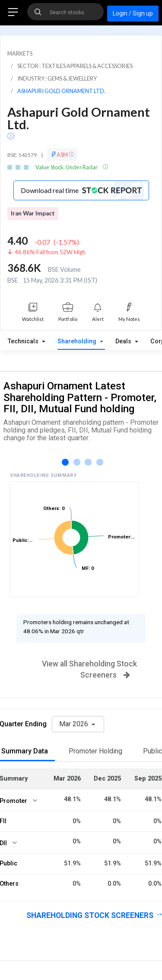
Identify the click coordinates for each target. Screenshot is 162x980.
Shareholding (78, 341)
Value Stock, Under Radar (67, 167)
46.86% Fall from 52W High (50, 252)
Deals (124, 341)
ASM (62, 155)
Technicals (24, 341)
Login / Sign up (133, 13)
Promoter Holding (95, 751)
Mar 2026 (75, 724)
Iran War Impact (33, 213)
